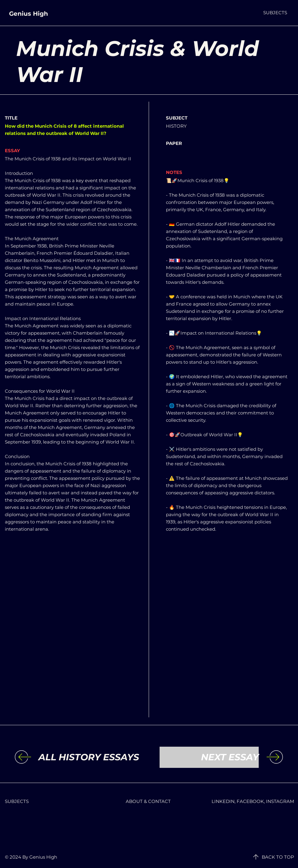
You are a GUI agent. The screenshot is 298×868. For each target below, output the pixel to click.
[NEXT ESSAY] (209, 757)
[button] (275, 13)
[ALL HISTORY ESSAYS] (89, 757)
